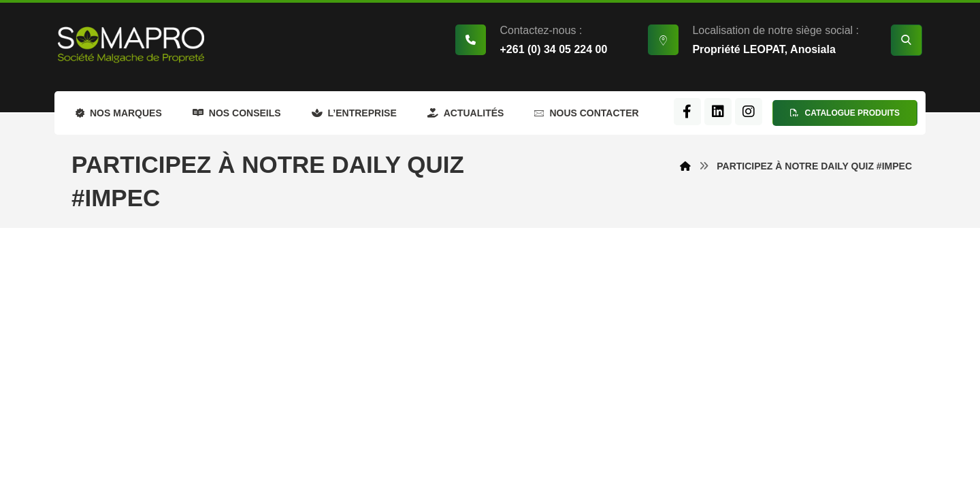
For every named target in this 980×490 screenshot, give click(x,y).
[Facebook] (687, 112)
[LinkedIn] (718, 112)
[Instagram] (749, 112)
